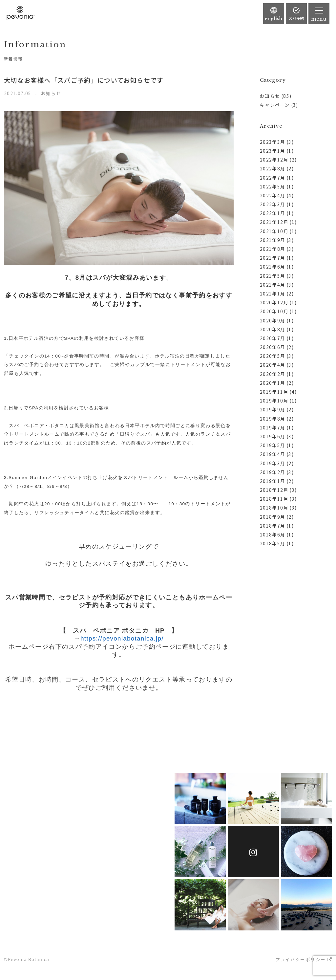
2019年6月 (273, 436)
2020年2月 (273, 374)
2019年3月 (273, 463)
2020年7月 (273, 338)
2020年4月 (273, 365)
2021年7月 (273, 258)
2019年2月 (273, 472)
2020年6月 (273, 347)
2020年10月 (274, 311)
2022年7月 (273, 178)
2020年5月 (273, 356)
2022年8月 (273, 168)
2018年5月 (273, 543)
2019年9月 (273, 409)
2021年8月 (273, 249)
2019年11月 (274, 392)
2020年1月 (273, 383)
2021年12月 (274, 222)
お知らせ (270, 96)
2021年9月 (273, 240)
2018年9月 (273, 517)
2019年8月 (273, 419)
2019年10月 (274, 401)
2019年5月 (273, 445)
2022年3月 (273, 204)
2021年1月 (273, 294)
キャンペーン (275, 105)
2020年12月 (274, 302)
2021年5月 (273, 276)
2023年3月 (273, 142)
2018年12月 (274, 490)
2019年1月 (273, 481)
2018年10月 (274, 508)
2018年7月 (273, 526)
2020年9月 (273, 320)
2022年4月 (273, 195)
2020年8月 (273, 329)
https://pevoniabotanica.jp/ (122, 638)
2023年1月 (273, 151)
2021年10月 (274, 231)
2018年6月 (273, 534)
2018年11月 (274, 499)
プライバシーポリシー (301, 959)
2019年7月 (273, 427)
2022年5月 (273, 186)
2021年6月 (273, 267)
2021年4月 (273, 285)
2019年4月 (273, 454)
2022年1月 (273, 213)
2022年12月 (274, 160)
